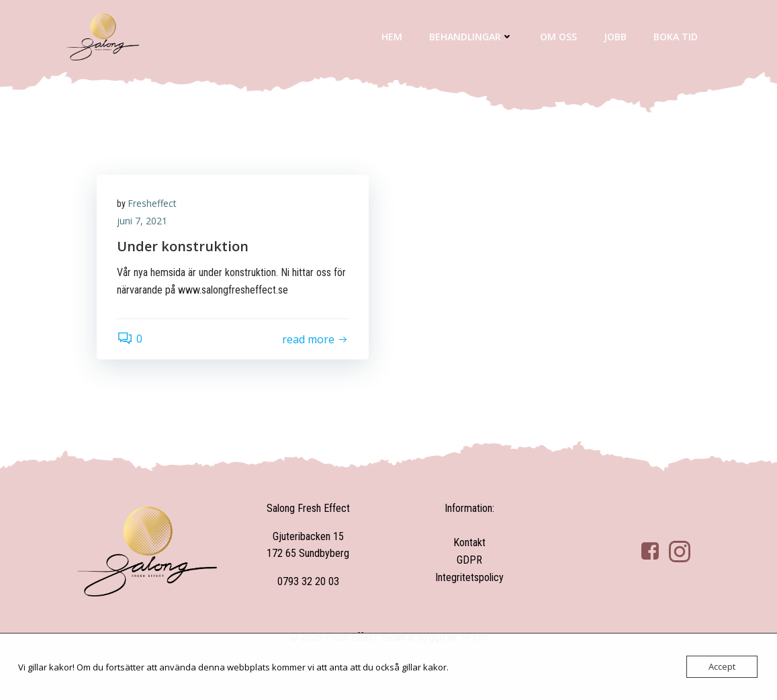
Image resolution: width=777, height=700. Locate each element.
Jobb (615, 37)
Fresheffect (152, 203)
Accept (722, 666)
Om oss (558, 37)
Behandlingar (471, 37)
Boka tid (676, 37)
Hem (392, 37)
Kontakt (469, 542)
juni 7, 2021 (142, 221)
